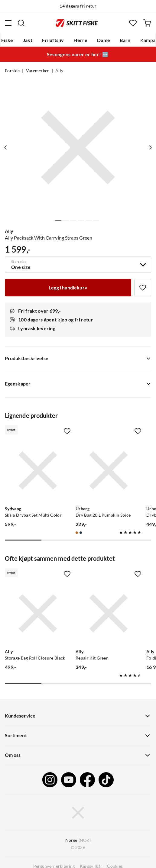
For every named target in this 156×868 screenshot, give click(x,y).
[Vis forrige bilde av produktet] (6, 147)
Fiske (7, 40)
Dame (104, 40)
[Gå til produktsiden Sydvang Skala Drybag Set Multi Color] (38, 470)
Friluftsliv (53, 40)
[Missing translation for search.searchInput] (21, 23)
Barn (125, 40)
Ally (59, 71)
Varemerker (38, 71)
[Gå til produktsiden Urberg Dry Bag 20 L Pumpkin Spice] (109, 470)
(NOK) (78, 840)
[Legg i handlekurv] (68, 288)
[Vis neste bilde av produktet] (150, 147)
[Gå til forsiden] (77, 23)
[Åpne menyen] (8, 23)
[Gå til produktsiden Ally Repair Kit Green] (109, 613)
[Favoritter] (133, 23)
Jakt (28, 40)
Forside (12, 71)
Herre (80, 40)
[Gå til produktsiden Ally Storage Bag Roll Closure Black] (38, 613)
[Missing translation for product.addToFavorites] (143, 288)
